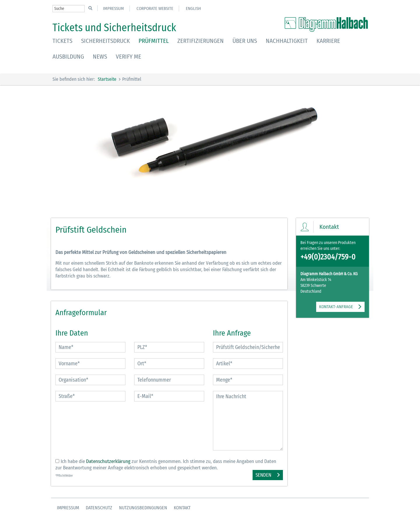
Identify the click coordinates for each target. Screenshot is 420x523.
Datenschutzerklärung (108, 461)
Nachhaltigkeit (287, 41)
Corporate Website (155, 8)
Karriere (328, 41)
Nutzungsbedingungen (143, 508)
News (100, 57)
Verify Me (128, 57)
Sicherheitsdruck (105, 41)
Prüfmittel (154, 41)
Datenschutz (99, 508)
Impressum (113, 8)
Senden (263, 475)
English (193, 8)
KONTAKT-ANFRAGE (336, 307)
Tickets (62, 41)
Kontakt (182, 508)
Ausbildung (68, 57)
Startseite (107, 79)
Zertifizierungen (201, 41)
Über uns (245, 41)
